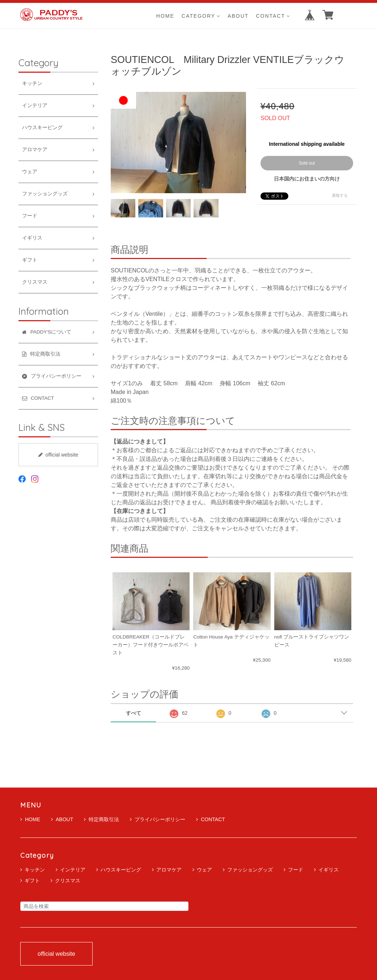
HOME (165, 16)
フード (30, 216)
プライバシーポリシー (158, 819)
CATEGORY (201, 16)
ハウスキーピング (42, 128)
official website (58, 455)
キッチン (32, 83)
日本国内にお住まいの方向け (307, 179)
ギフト (30, 260)
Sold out (307, 163)
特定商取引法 (101, 819)
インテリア (35, 105)
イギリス (32, 238)
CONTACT (273, 16)
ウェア (30, 172)
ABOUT (238, 16)
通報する (340, 195)
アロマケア (35, 150)
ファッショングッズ (45, 194)
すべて (134, 713)
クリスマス (35, 282)
